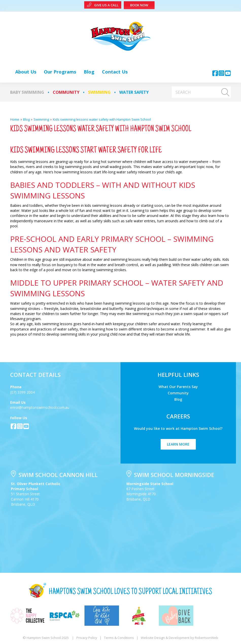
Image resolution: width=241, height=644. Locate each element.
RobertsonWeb (206, 638)
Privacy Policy (87, 638)
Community (66, 92)
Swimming (99, 92)
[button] (215, 73)
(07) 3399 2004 (22, 392)
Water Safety (134, 92)
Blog (178, 399)
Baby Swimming (27, 92)
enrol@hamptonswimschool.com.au (40, 407)
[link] (26, 72)
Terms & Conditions (119, 638)
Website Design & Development (165, 638)
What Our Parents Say (178, 386)
